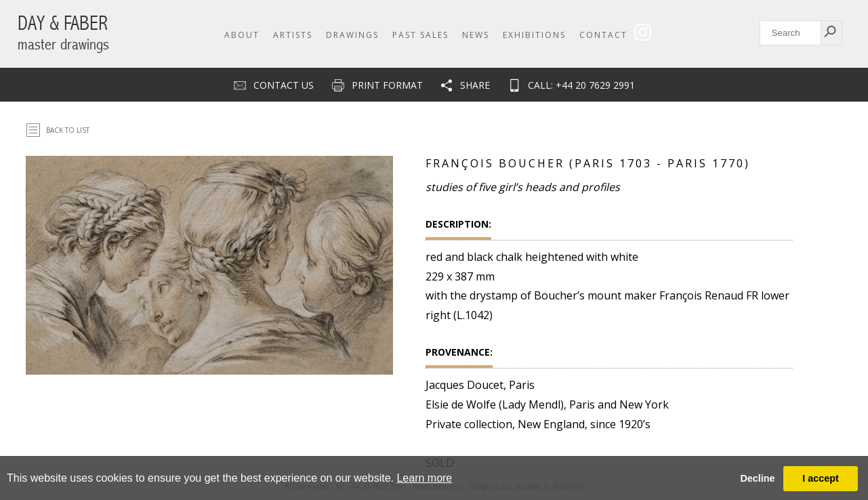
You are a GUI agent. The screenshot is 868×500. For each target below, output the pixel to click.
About (242, 35)
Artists (293, 35)
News (476, 35)
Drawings (352, 35)
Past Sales (420, 35)
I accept (821, 478)
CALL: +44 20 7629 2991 (581, 85)
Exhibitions (534, 35)
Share (475, 85)
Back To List (68, 130)
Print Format (387, 85)
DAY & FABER (63, 33)
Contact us (284, 85)
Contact (603, 35)
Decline (757, 478)
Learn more (424, 478)
